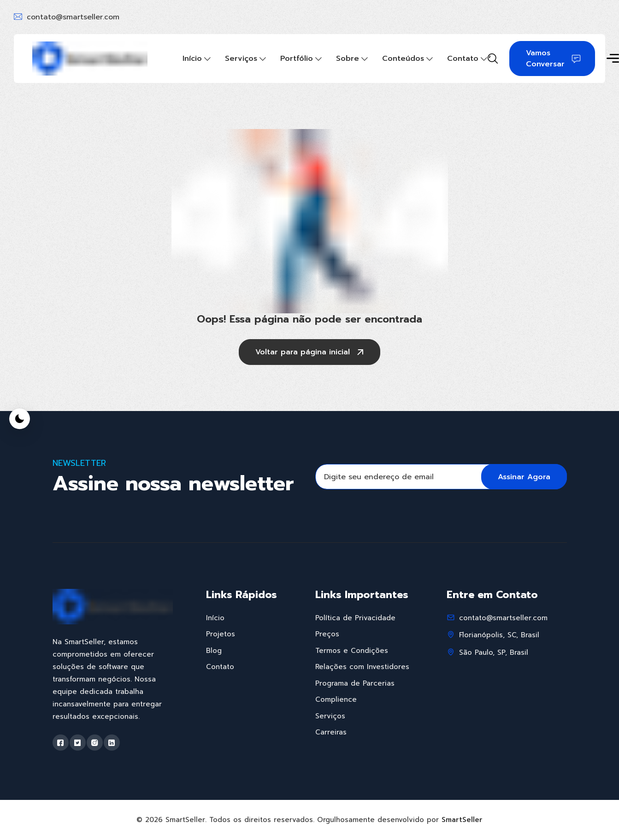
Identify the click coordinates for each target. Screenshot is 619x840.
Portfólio (297, 59)
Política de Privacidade (355, 618)
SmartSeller (462, 820)
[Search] (493, 59)
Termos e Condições (352, 651)
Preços (327, 634)
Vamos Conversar (553, 59)
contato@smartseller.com (73, 17)
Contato (463, 59)
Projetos (221, 634)
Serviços (241, 59)
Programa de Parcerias (355, 683)
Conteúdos (403, 59)
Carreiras (331, 732)
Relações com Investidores (362, 667)
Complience (336, 699)
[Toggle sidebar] (613, 59)
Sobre (348, 59)
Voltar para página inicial (311, 353)
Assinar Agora (524, 477)
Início (192, 59)
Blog (214, 651)
